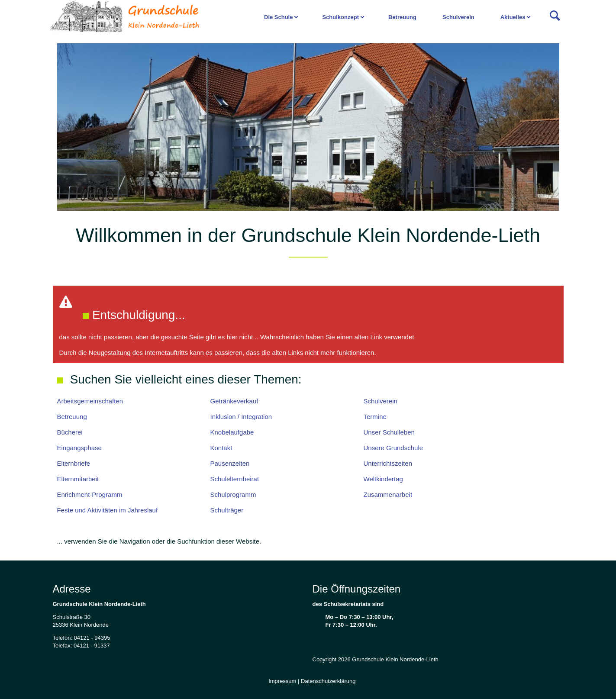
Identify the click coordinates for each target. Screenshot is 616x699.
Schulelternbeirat (235, 479)
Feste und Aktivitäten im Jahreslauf (108, 510)
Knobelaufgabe (232, 432)
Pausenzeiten (230, 463)
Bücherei (70, 432)
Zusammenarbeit (388, 494)
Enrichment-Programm (90, 494)
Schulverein (458, 17)
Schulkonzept (340, 17)
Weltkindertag (383, 479)
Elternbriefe (74, 463)
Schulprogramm (233, 494)
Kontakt (221, 448)
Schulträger (227, 510)
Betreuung (402, 17)
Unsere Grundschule (393, 448)
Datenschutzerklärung (328, 681)
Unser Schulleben (389, 432)
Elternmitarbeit (78, 479)
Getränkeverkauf (234, 401)
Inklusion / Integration (241, 417)
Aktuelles (513, 17)
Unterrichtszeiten (388, 463)
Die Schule (278, 17)
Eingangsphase (79, 448)
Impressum (282, 681)
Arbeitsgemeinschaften (90, 401)
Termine (375, 417)
